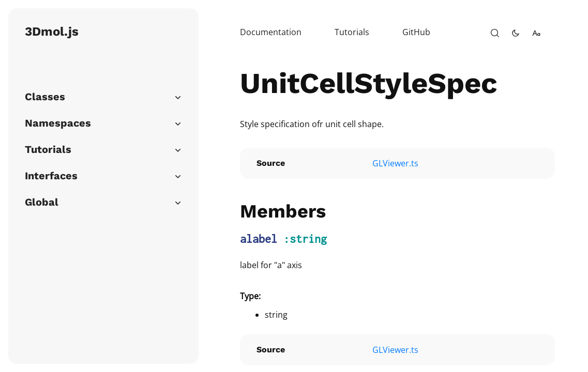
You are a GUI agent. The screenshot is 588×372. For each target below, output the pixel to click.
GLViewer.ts (395, 163)
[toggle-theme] (516, 33)
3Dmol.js (52, 32)
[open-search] (495, 33)
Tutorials (352, 32)
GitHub (416, 32)
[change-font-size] (536, 33)
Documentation (271, 32)
